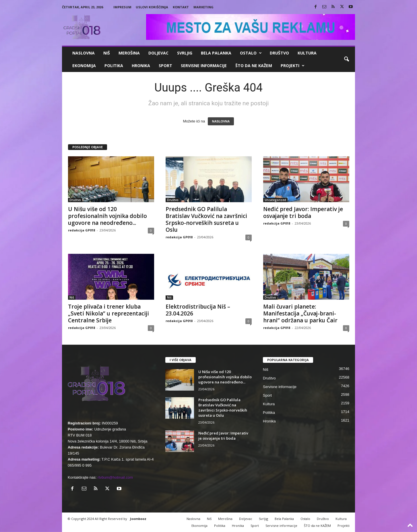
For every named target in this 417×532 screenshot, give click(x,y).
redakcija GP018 (82, 230)
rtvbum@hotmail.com (115, 477)
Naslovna (84, 53)
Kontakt (181, 7)
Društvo (279, 53)
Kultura (307, 53)
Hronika (141, 66)
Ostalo (251, 53)
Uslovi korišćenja (152, 7)
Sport (165, 66)
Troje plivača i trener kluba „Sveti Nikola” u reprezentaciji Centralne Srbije (108, 313)
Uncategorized (275, 200)
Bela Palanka (216, 53)
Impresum (122, 7)
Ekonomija (84, 66)
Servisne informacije (204, 66)
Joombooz (138, 519)
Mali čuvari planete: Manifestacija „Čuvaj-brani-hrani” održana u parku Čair (300, 313)
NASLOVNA (221, 121)
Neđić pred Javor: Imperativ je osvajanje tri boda (303, 213)
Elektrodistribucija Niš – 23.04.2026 (198, 310)
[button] (346, 59)
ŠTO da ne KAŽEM (254, 66)
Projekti (293, 66)
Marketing (203, 7)
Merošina (129, 53)
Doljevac (158, 53)
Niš (107, 53)
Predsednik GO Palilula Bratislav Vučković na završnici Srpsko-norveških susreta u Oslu (206, 219)
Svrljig (185, 53)
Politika (114, 66)
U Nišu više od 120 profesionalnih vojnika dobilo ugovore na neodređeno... (107, 216)
